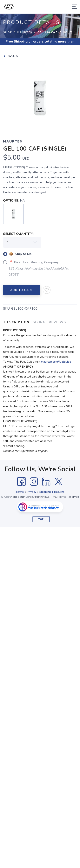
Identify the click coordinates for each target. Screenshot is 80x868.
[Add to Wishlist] (47, 290)
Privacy (32, 492)
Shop (8, 32)
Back (11, 56)
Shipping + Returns (52, 492)
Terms (20, 492)
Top (41, 519)
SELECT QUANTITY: (18, 234)
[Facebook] (21, 482)
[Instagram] (34, 482)
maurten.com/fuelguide (56, 362)
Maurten (25, 32)
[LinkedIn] (46, 482)
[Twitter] (59, 482)
